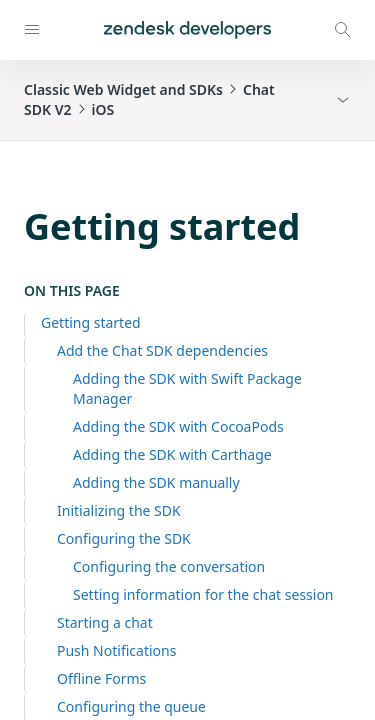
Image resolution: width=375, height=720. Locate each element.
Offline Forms (101, 678)
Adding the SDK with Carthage (172, 454)
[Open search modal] (343, 30)
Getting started (91, 322)
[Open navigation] (32, 30)
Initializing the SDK (119, 510)
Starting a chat (105, 622)
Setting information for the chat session (203, 594)
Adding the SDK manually (156, 482)
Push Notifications (116, 650)
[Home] (187, 30)
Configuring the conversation (169, 566)
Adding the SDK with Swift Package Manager (187, 388)
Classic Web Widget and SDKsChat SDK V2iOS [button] (149, 99)
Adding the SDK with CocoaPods (178, 426)
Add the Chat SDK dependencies (162, 350)
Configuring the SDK (124, 538)
